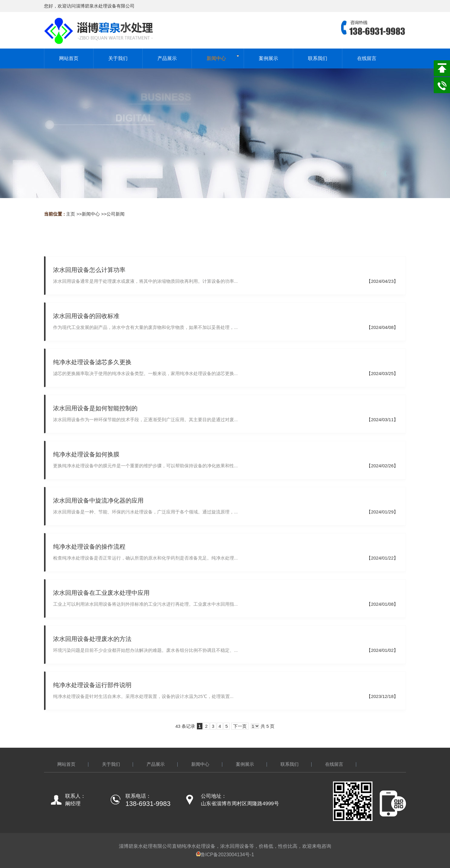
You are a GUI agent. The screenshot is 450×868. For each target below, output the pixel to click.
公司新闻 (116, 214)
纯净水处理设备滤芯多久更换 (92, 362)
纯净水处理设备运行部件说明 (92, 685)
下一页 (240, 726)
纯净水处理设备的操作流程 (89, 547)
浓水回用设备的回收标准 (86, 316)
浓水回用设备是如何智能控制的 (95, 408)
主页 (71, 214)
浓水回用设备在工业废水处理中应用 (101, 593)
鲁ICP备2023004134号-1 (225, 855)
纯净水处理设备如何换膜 (86, 454)
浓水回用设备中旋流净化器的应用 (98, 500)
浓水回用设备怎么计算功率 (89, 270)
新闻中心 (91, 214)
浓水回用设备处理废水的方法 (92, 639)
